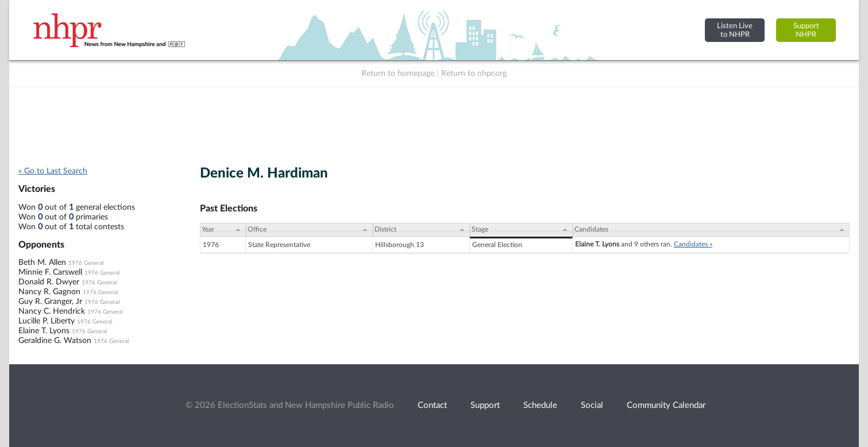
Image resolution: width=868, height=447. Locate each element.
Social (592, 405)
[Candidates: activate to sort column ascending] (711, 230)
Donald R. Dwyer (49, 282)
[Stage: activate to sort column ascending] (521, 230)
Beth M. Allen (42, 263)
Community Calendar (666, 405)
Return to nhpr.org (474, 74)
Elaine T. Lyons (44, 331)
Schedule (540, 405)
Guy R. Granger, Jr (50, 302)
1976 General (86, 263)
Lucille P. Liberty (47, 321)
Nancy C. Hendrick (52, 311)
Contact (432, 405)
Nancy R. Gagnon (49, 292)
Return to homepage (398, 74)
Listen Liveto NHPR (735, 30)
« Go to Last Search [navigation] (53, 171)
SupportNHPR (806, 30)
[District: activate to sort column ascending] (421, 230)
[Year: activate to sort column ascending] (223, 230)
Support (485, 405)
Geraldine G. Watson (55, 341)
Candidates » (693, 244)
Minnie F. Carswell (50, 272)
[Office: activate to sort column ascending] (309, 230)
